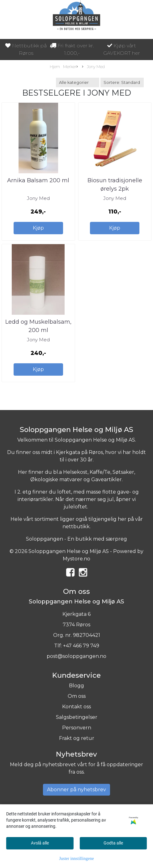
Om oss (77, 696)
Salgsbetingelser (77, 717)
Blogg (76, 686)
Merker (70, 67)
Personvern (77, 728)
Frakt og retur (77, 738)
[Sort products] (122, 82)
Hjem (55, 67)
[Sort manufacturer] (78, 82)
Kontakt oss (76, 707)
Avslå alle (40, 843)
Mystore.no (76, 559)
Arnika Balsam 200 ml (38, 180)
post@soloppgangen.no (76, 656)
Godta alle (113, 843)
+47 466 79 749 (81, 646)
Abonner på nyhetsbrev (76, 790)
